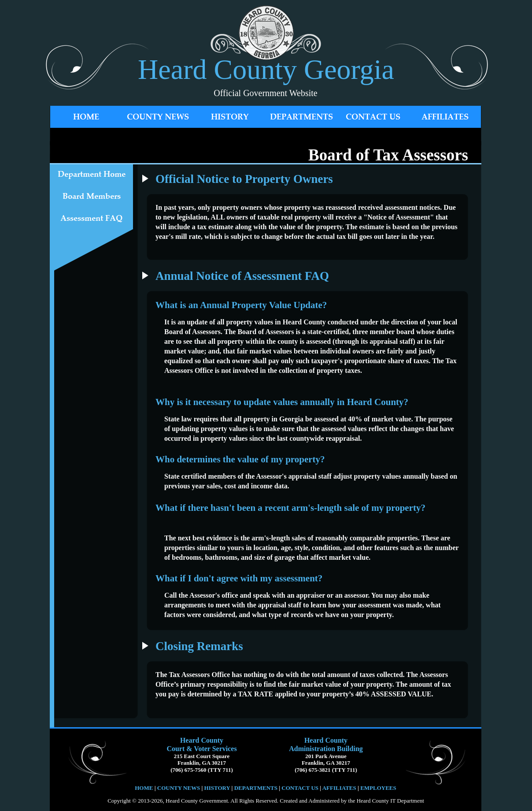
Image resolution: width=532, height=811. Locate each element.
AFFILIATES (339, 788)
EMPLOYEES (378, 788)
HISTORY (216, 788)
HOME (144, 788)
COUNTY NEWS (179, 788)
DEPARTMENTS (256, 788)
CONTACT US (300, 788)
